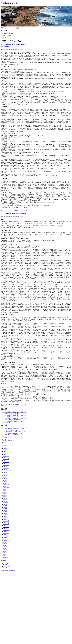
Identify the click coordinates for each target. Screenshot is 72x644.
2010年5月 (6, 467)
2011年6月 (6, 453)
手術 (5, 439)
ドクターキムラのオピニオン (11, 435)
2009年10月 (6, 471)
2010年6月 (6, 465)
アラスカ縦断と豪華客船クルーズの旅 (17, 404)
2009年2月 (6, 482)
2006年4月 (6, 533)
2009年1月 (6, 483)
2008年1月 (6, 501)
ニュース (6, 436)
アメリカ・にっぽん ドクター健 (12, 430)
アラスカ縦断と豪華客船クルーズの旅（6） (14, 213)
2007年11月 (6, 504)
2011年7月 (6, 451)
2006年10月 (6, 524)
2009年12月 (6, 470)
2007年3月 (6, 516)
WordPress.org (7, 568)
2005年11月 (6, 541)
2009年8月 (6, 473)
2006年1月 (6, 538)
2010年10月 (6, 459)
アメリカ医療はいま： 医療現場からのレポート (16, 432)
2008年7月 (6, 492)
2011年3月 (6, 456)
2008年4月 (6, 497)
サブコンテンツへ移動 (6, 35)
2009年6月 (6, 476)
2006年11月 (6, 522)
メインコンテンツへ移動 (7, 34)
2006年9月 (6, 525)
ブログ (5, 438)
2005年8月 (6, 545)
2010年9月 (6, 460)
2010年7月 (6, 464)
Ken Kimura (20, 49)
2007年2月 (6, 518)
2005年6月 (6, 548)
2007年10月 (6, 506)
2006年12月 (6, 521)
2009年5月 (6, 477)
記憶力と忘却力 (7, 423)
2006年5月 (6, 532)
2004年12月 (6, 557)
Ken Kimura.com (9, 3)
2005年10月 (6, 542)
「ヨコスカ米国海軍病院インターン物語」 (18, 210)
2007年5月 (6, 513)
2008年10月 (6, 488)
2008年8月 (6, 491)
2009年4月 (6, 479)
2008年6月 (6, 494)
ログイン (6, 563)
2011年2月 (6, 457)
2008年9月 (6, 489)
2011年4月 (6, 454)
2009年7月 (6, 474)
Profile (5, 38)
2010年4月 (6, 468)
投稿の (6, 565)
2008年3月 (6, 498)
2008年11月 (6, 486)
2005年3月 (6, 553)
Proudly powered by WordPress (8, 570)
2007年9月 (6, 507)
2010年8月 (6, 462)
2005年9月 (6, 544)
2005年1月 (6, 556)
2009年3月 (6, 480)
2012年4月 (6, 450)
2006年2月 (6, 536)
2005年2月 (6, 554)
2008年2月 (6, 500)
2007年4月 (6, 515)
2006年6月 (6, 530)
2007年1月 (6, 519)
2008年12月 (6, 485)
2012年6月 (6, 448)
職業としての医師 (8, 441)
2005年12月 (6, 539)
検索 (2, 28)
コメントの (7, 566)
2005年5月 (6, 550)
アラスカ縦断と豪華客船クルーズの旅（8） (15, 421)
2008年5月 (6, 495)
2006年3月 (6, 535)
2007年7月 (6, 510)
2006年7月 (6, 529)
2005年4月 (6, 551)
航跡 (5, 442)
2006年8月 (6, 527)
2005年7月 (6, 547)
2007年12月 (6, 503)
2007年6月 (6, 512)
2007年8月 (6, 509)
